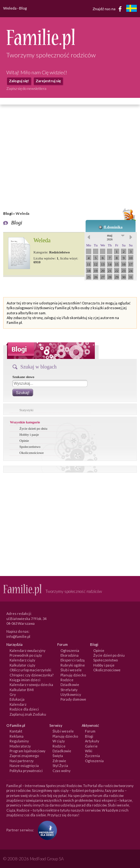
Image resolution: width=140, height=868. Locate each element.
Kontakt (16, 731)
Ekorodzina (70, 655)
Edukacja (17, 699)
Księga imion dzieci (25, 680)
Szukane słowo (23, 377)
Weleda (42, 240)
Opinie (24, 441)
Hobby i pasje (29, 434)
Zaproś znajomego (24, 756)
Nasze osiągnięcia (24, 766)
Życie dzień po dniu (33, 428)
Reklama (17, 736)
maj (110, 237)
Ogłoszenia (70, 650)
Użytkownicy (71, 694)
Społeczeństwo (30, 447)
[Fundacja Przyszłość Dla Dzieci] (46, 830)
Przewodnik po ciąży (26, 655)
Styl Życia (60, 766)
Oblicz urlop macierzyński (30, 670)
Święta (58, 756)
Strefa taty (69, 690)
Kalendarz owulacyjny (28, 650)
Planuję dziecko (73, 675)
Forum (90, 731)
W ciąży (59, 741)
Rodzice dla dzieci (24, 709)
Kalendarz (18, 704)
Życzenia (92, 756)
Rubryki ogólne (73, 665)
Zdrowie (59, 761)
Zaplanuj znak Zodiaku (28, 714)
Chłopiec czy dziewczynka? (31, 675)
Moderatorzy (20, 746)
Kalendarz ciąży (22, 660)
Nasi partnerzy (22, 761)
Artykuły (92, 741)
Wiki (89, 751)
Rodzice (67, 680)
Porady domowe (73, 699)
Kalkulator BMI (22, 690)
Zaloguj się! (19, 81)
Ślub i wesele (71, 670)
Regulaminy (19, 741)
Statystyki (26, 410)
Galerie (91, 746)
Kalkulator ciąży (22, 665)
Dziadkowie (70, 685)
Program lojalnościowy (28, 751)
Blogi (8, 213)
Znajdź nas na (108, 9)
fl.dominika (113, 227)
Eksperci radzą (73, 660)
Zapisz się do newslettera (26, 88)
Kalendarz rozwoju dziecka (31, 685)
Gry (13, 694)
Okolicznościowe (31, 453)
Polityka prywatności (26, 771)
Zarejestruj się (48, 81)
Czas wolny (62, 771)
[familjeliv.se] (131, 9)
